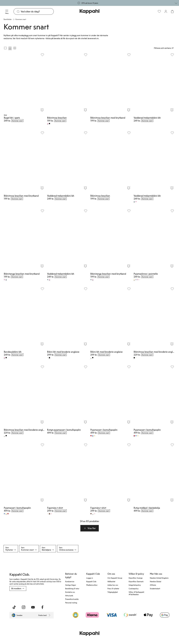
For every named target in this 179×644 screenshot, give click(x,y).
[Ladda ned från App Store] (18, 597)
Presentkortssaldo (72, 599)
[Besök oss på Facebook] (42, 607)
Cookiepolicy (134, 588)
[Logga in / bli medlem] (166, 11)
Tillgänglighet (113, 592)
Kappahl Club (91, 581)
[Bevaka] (42, 110)
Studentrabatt (155, 588)
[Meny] (7, 11)
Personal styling (71, 603)
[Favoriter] (159, 11)
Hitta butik (69, 596)
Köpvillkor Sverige (136, 578)
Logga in (90, 578)
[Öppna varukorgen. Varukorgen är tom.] (172, 11)
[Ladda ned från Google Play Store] (38, 597)
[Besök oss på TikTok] (14, 607)
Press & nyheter (113, 588)
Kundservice (70, 581)
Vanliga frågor (71, 585)
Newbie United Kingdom (159, 578)
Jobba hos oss (113, 585)
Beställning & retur (72, 588)
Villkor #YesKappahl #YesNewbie (136, 593)
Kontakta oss (70, 592)
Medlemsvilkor (92, 585)
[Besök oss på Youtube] (33, 607)
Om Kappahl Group (115, 578)
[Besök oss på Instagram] (24, 607)
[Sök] (37, 11)
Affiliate (153, 585)
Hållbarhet (111, 581)
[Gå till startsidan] (89, 11)
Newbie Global (156, 581)
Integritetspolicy (135, 585)
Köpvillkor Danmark (136, 581)
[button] (90, 528)
